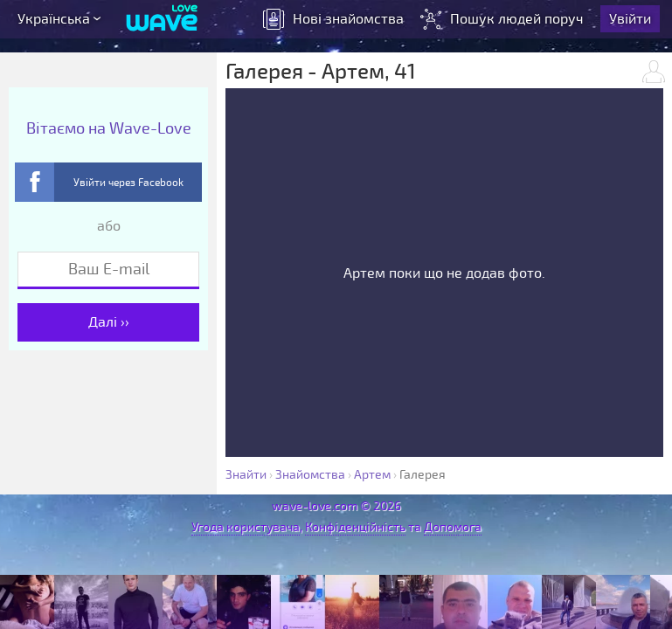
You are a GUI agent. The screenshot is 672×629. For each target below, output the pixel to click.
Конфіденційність (355, 527)
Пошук (506, 22)
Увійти (632, 22)
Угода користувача (246, 527)
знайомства (335, 22)
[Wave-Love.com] (162, 22)
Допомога (453, 527)
